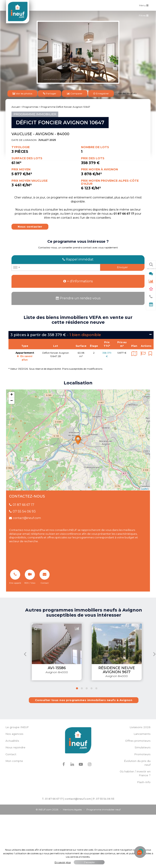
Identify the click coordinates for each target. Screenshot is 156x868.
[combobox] (16, 267)
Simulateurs (143, 747)
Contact (11, 754)
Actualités (12, 741)
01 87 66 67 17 (22, 505)
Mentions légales (72, 809)
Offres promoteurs (138, 741)
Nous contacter (30, 227)
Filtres (145, 16)
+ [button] (12, 395)
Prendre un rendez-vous (78, 298)
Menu (145, 5)
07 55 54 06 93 (22, 511)
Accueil (16, 107)
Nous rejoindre (15, 747)
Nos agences (14, 734)
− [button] (12, 401)
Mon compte (14, 761)
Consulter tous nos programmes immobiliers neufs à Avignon (84, 700)
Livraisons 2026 (140, 727)
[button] (77, 688)
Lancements (142, 734)
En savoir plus (63, 862)
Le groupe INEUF (17, 727)
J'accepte (89, 862)
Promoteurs (142, 754)
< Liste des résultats (125, 93)
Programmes (30, 107)
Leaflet (144, 489)
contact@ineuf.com (25, 518)
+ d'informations (78, 281)
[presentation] (25, 654)
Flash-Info (144, 782)
